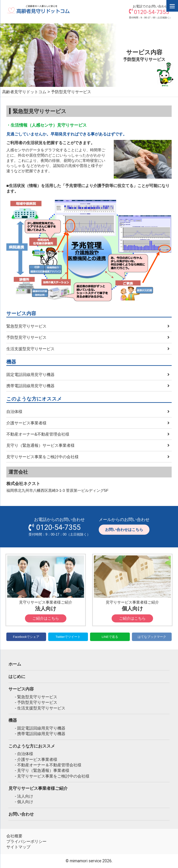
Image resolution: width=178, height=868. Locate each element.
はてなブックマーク (152, 637)
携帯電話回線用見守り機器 (30, 386)
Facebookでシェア (26, 637)
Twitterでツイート (68, 637)
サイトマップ (18, 847)
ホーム (15, 664)
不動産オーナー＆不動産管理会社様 (49, 765)
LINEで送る (110, 637)
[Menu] (172, 6)
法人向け (25, 796)
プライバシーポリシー (26, 841)
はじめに (17, 676)
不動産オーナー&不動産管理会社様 (38, 434)
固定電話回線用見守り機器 (30, 375)
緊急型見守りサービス (26, 326)
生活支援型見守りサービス (30, 349)
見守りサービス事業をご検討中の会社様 (42, 457)
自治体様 (14, 411)
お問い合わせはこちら (124, 530)
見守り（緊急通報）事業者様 (43, 770)
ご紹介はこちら (46, 618)
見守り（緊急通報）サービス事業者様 (40, 445)
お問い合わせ (21, 814)
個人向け (25, 802)
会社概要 (14, 836)
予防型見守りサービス (26, 337)
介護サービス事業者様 (26, 423)
